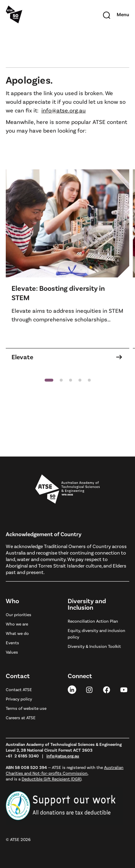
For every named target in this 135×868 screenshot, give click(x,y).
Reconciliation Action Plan (93, 621)
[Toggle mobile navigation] (123, 14)
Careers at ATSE (21, 717)
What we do (17, 633)
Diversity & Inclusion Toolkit (94, 646)
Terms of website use (26, 708)
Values (12, 652)
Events (12, 642)
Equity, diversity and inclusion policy (96, 633)
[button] (49, 380)
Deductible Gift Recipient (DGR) (51, 779)
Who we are (17, 624)
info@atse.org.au (64, 110)
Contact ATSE (19, 689)
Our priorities (19, 614)
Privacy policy (19, 699)
